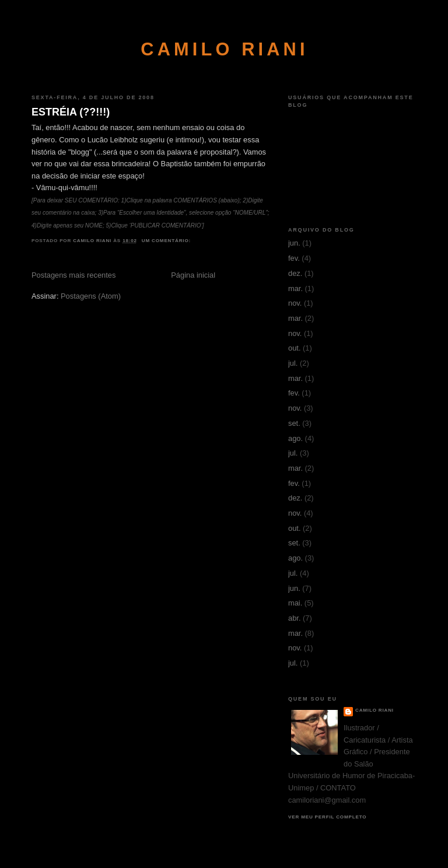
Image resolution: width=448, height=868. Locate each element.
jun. (294, 243)
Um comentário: (167, 241)
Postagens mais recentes (73, 275)
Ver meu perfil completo (327, 817)
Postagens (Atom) (91, 296)
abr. (294, 618)
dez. (295, 273)
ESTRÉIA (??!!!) (71, 112)
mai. (295, 603)
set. (294, 423)
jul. (293, 363)
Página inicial (193, 275)
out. (294, 348)
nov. (295, 303)
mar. (295, 288)
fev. (294, 258)
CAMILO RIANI (224, 49)
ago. (295, 438)
